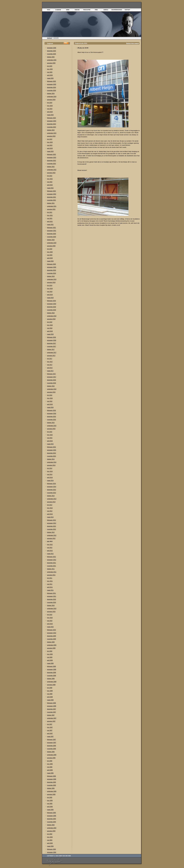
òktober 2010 (51, 605)
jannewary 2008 (52, 706)
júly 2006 (50, 761)
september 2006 (52, 755)
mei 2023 (50, 145)
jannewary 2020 (52, 267)
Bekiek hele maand (133, 43)
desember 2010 (52, 599)
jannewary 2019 (52, 304)
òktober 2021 (51, 203)
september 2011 (52, 572)
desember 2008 (52, 673)
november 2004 (52, 822)
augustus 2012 (51, 538)
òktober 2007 (51, 715)
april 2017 (50, 368)
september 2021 (52, 206)
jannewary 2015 (52, 450)
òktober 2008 (51, 679)
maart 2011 (50, 590)
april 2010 (50, 624)
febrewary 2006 (51, 776)
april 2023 (50, 148)
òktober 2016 (51, 386)
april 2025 (50, 75)
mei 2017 (50, 365)
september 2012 (52, 535)
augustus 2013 (51, 502)
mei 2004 (50, 840)
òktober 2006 (51, 752)
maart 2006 (50, 773)
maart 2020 (50, 261)
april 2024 (50, 112)
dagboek (49, 38)
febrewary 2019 (51, 301)
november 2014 (52, 456)
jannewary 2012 (52, 560)
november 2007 (52, 712)
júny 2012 (50, 545)
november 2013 (52, 493)
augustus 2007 (51, 721)
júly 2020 (50, 249)
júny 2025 (50, 69)
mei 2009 (50, 657)
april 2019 (50, 295)
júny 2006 (50, 764)
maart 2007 (50, 737)
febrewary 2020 (51, 264)
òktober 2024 (51, 94)
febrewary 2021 (51, 228)
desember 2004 (52, 819)
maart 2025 (50, 78)
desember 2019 (52, 270)
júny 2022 (50, 179)
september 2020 (52, 243)
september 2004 (52, 828)
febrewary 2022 (51, 191)
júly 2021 (50, 212)
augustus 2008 (51, 685)
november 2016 (52, 383)
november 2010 (52, 602)
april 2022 (50, 185)
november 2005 (52, 785)
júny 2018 (50, 325)
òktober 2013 (51, 496)
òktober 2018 (51, 313)
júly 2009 (50, 651)
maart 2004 (50, 846)
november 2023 (52, 127)
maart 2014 (50, 481)
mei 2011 (50, 584)
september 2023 (52, 133)
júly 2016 (50, 395)
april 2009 (50, 660)
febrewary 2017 (51, 374)
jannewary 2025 (52, 84)
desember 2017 (52, 343)
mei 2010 (50, 621)
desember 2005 (52, 782)
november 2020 (52, 237)
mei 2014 (50, 474)
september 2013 (52, 499)
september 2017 (52, 353)
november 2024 (52, 90)
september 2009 (52, 645)
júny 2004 (50, 837)
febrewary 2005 (51, 813)
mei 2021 (50, 218)
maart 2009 (50, 663)
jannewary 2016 (52, 413)
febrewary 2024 (51, 118)
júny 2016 (50, 398)
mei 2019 (50, 292)
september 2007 (52, 718)
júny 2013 (50, 508)
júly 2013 (50, 505)
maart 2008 (50, 700)
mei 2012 (50, 548)
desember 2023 (52, 124)
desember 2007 (52, 709)
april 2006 (50, 770)
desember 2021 (52, 197)
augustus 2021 (51, 209)
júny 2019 (50, 289)
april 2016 (50, 404)
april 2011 (50, 587)
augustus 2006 (51, 758)
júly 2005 (50, 797)
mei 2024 (50, 109)
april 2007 (50, 733)
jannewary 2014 (52, 487)
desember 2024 (52, 87)
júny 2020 (50, 252)
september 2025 (52, 60)
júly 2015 (50, 432)
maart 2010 (50, 627)
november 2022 (52, 164)
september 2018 (52, 316)
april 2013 (50, 514)
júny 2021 (50, 215)
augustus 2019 (51, 282)
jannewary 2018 (52, 340)
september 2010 (52, 609)
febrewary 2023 (51, 154)
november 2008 (52, 676)
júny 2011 (50, 581)
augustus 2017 (51, 356)
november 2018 (52, 310)
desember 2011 (52, 563)
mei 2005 (50, 804)
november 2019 (52, 273)
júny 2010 (50, 618)
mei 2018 (50, 328)
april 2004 (50, 843)
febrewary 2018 (51, 337)
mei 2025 (50, 72)
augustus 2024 (51, 100)
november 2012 (52, 529)
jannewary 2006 (52, 779)
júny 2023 (50, 142)
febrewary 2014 (51, 484)
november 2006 (52, 749)
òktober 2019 (51, 276)
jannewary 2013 (52, 523)
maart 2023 (50, 151)
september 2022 (52, 170)
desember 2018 (52, 307)
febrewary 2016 (51, 410)
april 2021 (50, 222)
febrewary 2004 (51, 849)
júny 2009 (50, 654)
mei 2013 (50, 511)
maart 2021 (50, 225)
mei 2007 (50, 730)
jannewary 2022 (52, 194)
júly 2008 (50, 688)
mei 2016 (50, 401)
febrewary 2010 (51, 630)
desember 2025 (52, 51)
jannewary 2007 (52, 743)
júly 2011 (50, 578)
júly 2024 (50, 103)
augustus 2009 (51, 648)
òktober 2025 (51, 57)
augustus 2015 (51, 429)
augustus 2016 (51, 392)
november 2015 (52, 420)
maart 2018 (50, 334)
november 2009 (52, 639)
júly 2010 (50, 615)
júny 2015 (50, 435)
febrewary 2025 (51, 81)
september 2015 (52, 426)
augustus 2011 (51, 575)
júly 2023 (50, 139)
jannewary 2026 (52, 48)
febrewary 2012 (51, 557)
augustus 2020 (51, 246)
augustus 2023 (51, 136)
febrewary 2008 (51, 703)
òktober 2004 (51, 825)
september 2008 (52, 682)
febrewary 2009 (51, 666)
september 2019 (52, 279)
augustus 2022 (51, 173)
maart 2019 (50, 298)
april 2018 (50, 331)
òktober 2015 (51, 423)
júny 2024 (50, 106)
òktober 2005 (51, 788)
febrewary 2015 (51, 447)
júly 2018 (50, 322)
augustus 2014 (51, 465)
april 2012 (50, 551)
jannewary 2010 (52, 633)
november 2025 (52, 54)
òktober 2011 (51, 569)
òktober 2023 (51, 130)
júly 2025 (50, 66)
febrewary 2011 (51, 593)
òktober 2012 (51, 532)
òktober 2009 (51, 642)
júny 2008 (50, 691)
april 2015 (50, 441)
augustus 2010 (51, 612)
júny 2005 (50, 801)
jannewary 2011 (52, 596)
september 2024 (52, 97)
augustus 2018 (51, 319)
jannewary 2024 (52, 121)
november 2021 (52, 200)
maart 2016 (50, 407)
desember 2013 (52, 490)
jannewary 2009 (52, 669)
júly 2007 (50, 724)
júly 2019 (50, 286)
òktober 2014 (51, 459)
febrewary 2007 (51, 740)
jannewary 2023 (52, 158)
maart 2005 (50, 810)
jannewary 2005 (52, 816)
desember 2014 (52, 453)
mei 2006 (50, 767)
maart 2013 (50, 517)
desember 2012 (52, 526)
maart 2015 (50, 444)
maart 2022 (50, 188)
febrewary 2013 (51, 520)
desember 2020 (52, 234)
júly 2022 (50, 176)
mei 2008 (50, 694)
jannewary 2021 (52, 231)
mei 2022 (50, 182)
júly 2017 (50, 359)
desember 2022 (52, 161)
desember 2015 (52, 417)
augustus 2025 (51, 63)
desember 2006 (52, 746)
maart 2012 (50, 554)
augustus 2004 (51, 831)
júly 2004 (50, 834)
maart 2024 (50, 115)
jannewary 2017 (52, 377)
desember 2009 (52, 636)
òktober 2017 (51, 349)
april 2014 (50, 477)
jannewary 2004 (52, 852)
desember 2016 (52, 380)
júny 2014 (50, 471)
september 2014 (52, 462)
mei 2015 (50, 438)
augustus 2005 (51, 794)
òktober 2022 (51, 167)
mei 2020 (50, 255)
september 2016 (52, 389)
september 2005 (52, 791)
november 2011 (52, 566)
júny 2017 (50, 362)
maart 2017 (50, 371)
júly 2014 (50, 468)
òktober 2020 (51, 240)
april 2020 (50, 258)
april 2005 (50, 807)
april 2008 (50, 697)
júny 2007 (50, 727)
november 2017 (52, 346)
